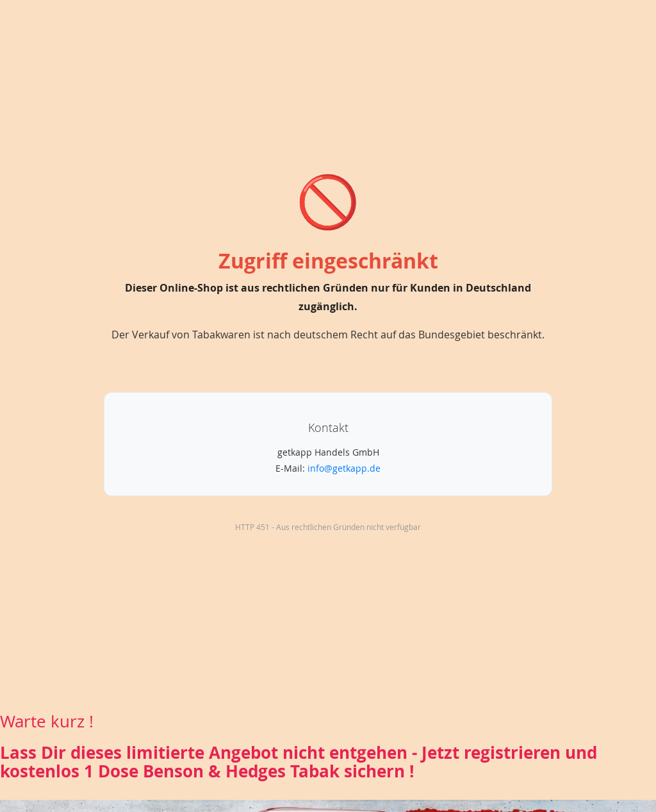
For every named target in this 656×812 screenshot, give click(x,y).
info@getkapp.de (344, 468)
